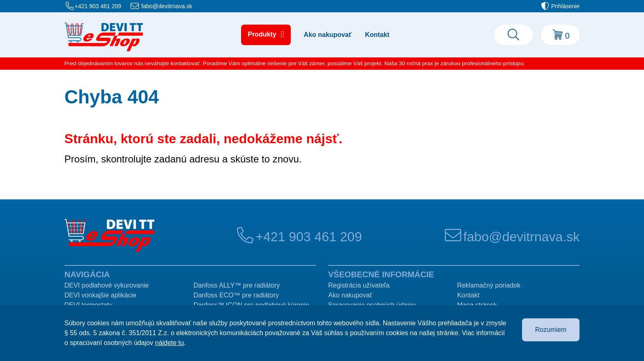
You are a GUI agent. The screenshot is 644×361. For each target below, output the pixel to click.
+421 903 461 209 (98, 6)
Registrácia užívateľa (359, 285)
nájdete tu (169, 343)
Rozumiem (551, 330)
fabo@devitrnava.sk (167, 6)
